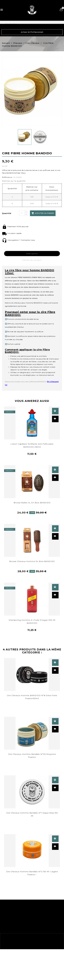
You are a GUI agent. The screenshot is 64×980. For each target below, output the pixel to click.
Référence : (8, 177)
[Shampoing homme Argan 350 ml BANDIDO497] (32, 599)
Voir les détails (55, 411)
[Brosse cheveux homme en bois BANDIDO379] (32, 482)
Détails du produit (32, 260)
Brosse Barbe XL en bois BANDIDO (32, 503)
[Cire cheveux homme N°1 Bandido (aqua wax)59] (32, 792)
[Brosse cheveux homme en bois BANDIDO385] (32, 540)
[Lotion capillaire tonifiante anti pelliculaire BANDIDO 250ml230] (32, 423)
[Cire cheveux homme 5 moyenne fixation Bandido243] (32, 733)
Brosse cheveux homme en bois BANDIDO (32, 561)
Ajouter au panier (42, 213)
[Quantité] (22, 213)
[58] (32, 851)
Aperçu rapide (55, 419)
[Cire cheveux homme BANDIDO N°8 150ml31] (32, 674)
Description (32, 254)
